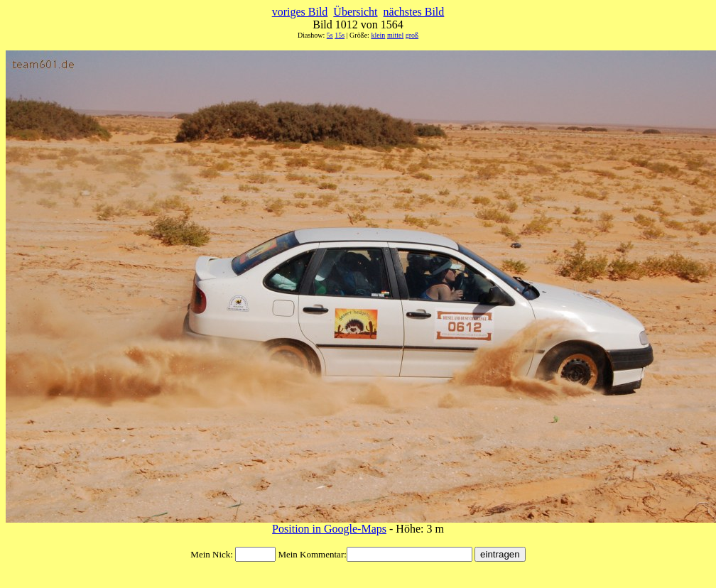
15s (340, 35)
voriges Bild (300, 12)
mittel (395, 35)
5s (330, 35)
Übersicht (355, 12)
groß (412, 35)
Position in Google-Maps (329, 529)
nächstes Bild (414, 12)
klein (378, 35)
